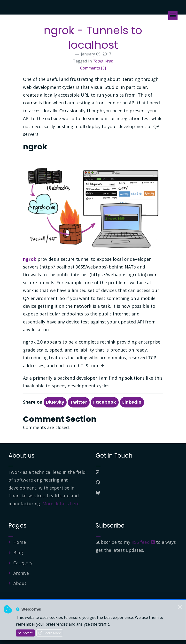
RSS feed (143, 542)
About (20, 583)
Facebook (105, 402)
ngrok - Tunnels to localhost (93, 38)
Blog (18, 552)
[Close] (180, 607)
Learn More (50, 633)
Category (23, 563)
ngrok (30, 259)
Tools (98, 61)
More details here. (62, 504)
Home (19, 542)
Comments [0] (93, 68)
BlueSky (55, 402)
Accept (25, 633)
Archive (21, 573)
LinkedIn (132, 402)
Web (109, 61)
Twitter (79, 402)
